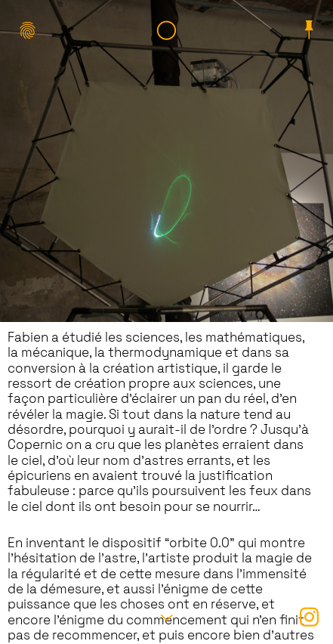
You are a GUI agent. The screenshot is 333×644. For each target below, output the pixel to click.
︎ (309, 619)
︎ (309, 32)
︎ (166, 32)
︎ (24, 32)
